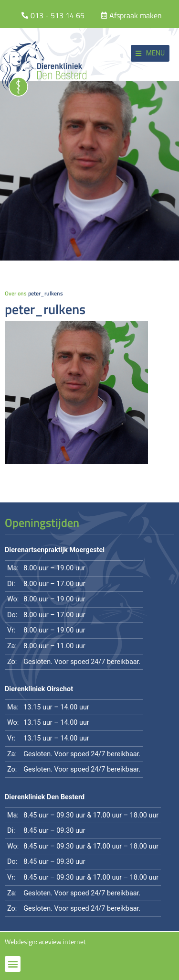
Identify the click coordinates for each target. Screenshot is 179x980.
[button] (150, 53)
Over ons (16, 293)
